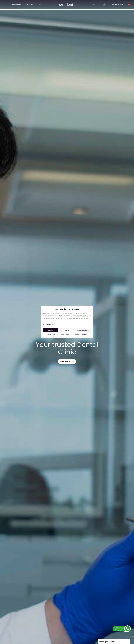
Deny (67, 330)
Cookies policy (51, 335)
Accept (51, 330)
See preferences (83, 330)
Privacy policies (65, 335)
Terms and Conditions (81, 335)
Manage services (48, 324)
